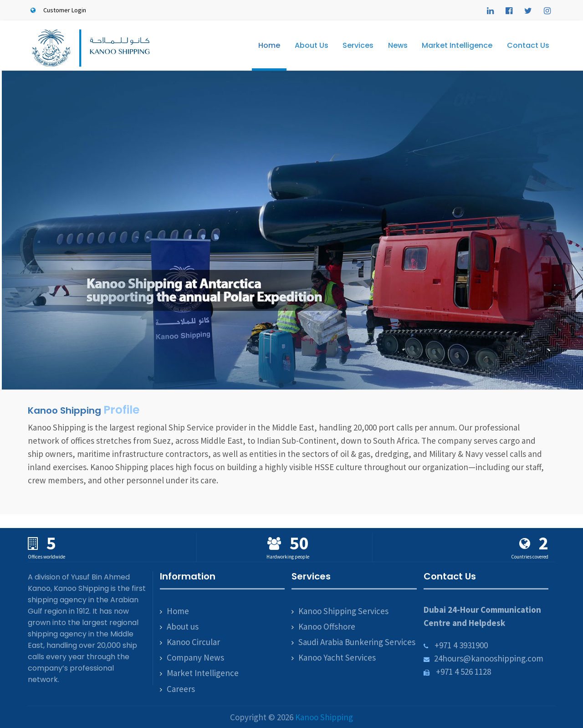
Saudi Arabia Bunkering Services (357, 642)
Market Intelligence (457, 45)
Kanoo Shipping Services (343, 611)
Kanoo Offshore (327, 626)
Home (269, 45)
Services (358, 45)
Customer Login (57, 10)
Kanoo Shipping (324, 717)
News (398, 45)
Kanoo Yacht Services (337, 657)
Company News (195, 657)
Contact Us (528, 45)
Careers (181, 689)
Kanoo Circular (193, 642)
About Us (312, 45)
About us (183, 626)
